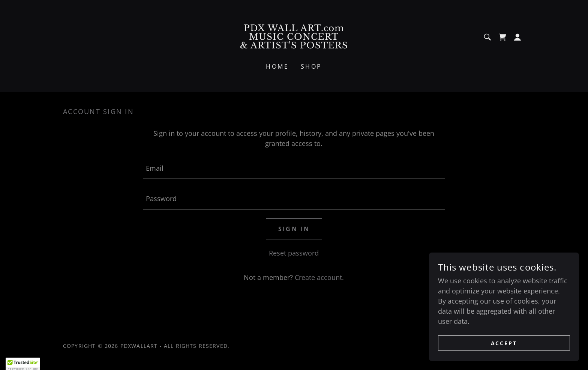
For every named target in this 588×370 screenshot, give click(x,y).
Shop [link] (311, 66)
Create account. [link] (319, 277)
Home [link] (277, 66)
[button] (517, 37)
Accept (504, 343)
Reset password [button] (294, 253)
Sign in (294, 229)
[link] (294, 46)
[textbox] (294, 168)
